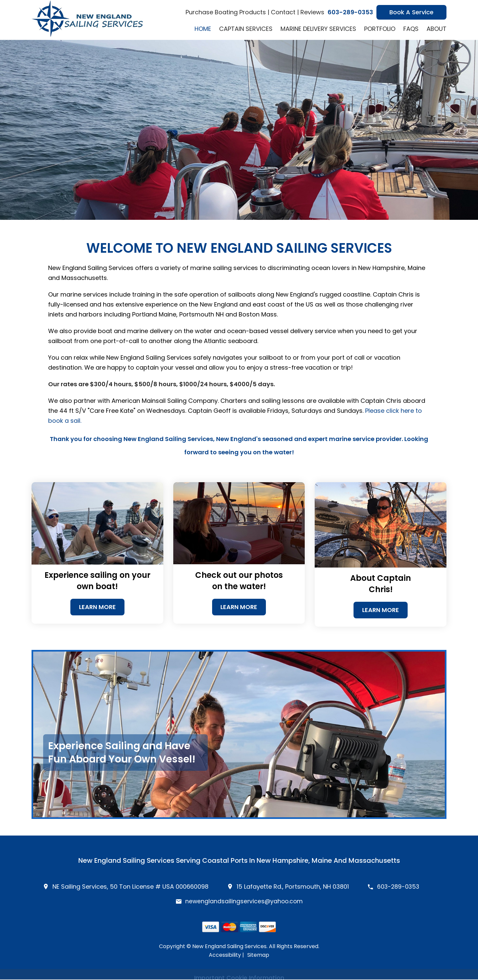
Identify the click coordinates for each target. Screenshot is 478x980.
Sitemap (258, 956)
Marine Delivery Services (318, 29)
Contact (283, 12)
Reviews (312, 12)
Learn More (97, 607)
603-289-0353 (350, 12)
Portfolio (380, 29)
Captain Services (246, 29)
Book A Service (411, 12)
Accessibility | (226, 956)
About (437, 29)
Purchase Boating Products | (227, 12)
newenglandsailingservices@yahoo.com (244, 902)
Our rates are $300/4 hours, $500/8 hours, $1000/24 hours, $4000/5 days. (161, 384)
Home (203, 29)
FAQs (411, 29)
